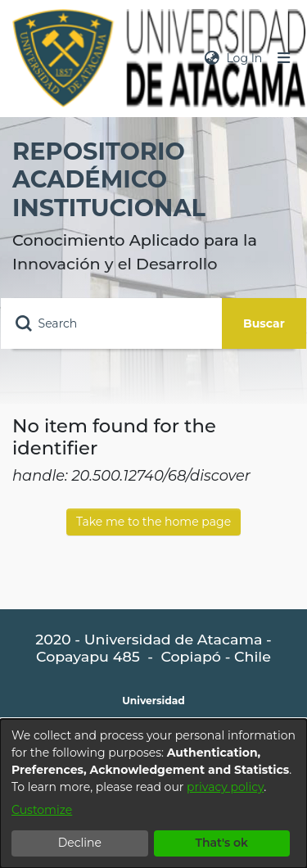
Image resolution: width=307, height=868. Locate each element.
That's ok (221, 843)
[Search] (111, 323)
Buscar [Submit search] (264, 323)
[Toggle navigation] (284, 59)
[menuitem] (212, 59)
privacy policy (225, 787)
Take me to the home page (153, 522)
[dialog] (153, 793)
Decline (80, 843)
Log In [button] (245, 58)
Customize (42, 810)
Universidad (153, 701)
